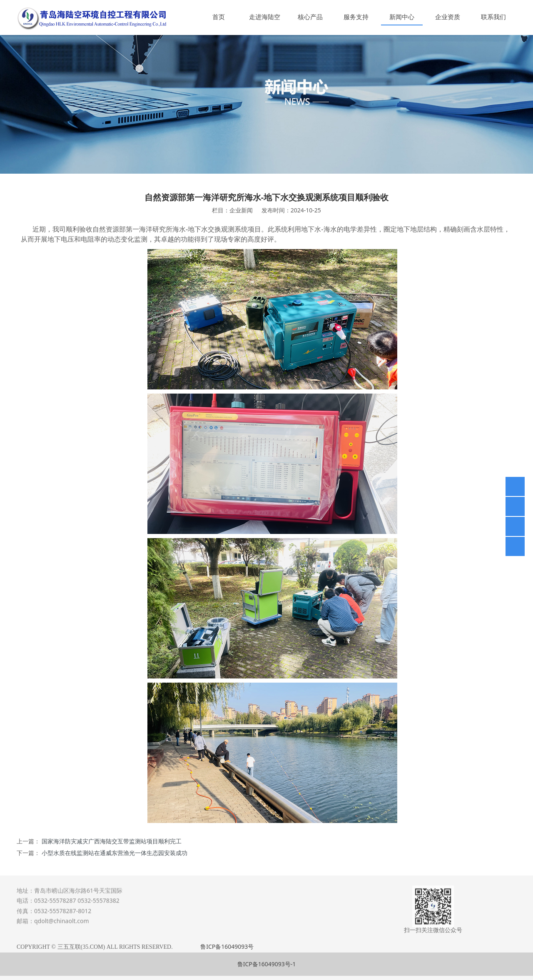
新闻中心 (402, 17)
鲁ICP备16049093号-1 (267, 964)
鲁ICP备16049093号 (227, 946)
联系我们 (493, 17)
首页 (219, 17)
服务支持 (356, 17)
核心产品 (310, 17)
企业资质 (448, 17)
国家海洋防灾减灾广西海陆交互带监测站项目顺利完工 (112, 841)
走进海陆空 (265, 17)
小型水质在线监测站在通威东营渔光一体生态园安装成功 (115, 853)
